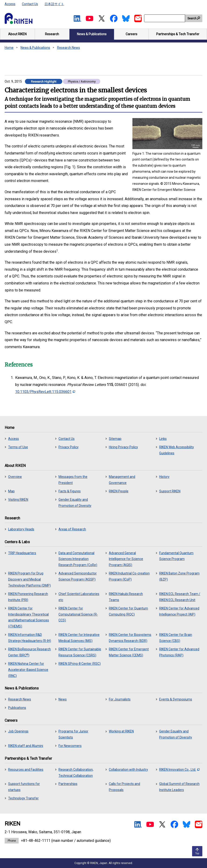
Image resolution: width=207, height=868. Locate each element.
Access (10, 4)
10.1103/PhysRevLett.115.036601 (45, 392)
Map (11, 491)
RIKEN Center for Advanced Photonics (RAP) (179, 652)
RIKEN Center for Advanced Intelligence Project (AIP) (179, 611)
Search (192, 18)
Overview (15, 477)
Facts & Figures (70, 491)
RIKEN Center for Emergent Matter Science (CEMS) (129, 652)
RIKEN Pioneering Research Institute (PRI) (28, 597)
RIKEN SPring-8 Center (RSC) (80, 664)
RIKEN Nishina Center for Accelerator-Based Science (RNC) (28, 670)
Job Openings (18, 731)
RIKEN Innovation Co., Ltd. (179, 770)
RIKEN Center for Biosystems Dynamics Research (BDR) (130, 638)
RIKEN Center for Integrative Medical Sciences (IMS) (79, 638)
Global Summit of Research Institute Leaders (179, 787)
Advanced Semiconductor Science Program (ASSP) (78, 576)
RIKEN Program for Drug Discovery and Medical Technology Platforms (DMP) (29, 579)
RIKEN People (119, 491)
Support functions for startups (24, 787)
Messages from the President (73, 480)
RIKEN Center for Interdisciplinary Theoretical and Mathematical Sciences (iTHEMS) (29, 617)
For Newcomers (70, 746)
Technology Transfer (23, 798)
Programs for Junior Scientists (73, 734)
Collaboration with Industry (128, 770)
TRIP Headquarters (22, 553)
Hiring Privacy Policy (123, 447)
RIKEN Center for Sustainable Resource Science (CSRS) (80, 652)
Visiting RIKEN (18, 500)
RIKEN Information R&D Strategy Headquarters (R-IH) (30, 638)
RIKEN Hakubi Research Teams (126, 597)
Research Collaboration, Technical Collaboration (76, 773)
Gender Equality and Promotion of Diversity (75, 503)
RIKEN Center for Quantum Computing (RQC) (128, 611)
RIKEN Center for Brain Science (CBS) (176, 638)
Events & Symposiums (176, 699)
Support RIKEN (170, 491)
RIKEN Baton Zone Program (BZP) (179, 576)
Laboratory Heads (21, 529)
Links (163, 439)
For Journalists (120, 699)
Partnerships (68, 784)
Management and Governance (122, 480)
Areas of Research (72, 529)
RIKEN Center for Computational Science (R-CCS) (78, 614)
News (63, 699)
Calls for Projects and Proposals (124, 787)
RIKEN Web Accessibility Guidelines (177, 450)
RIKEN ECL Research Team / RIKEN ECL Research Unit (180, 597)
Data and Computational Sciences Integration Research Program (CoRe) (78, 559)
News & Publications (35, 48)
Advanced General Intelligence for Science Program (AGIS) (126, 559)
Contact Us (30, 4)
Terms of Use (18, 447)
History (164, 477)
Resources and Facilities (26, 770)
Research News (69, 48)
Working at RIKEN (121, 731)
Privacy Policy (69, 447)
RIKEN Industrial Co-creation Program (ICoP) (129, 576)
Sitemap (115, 439)
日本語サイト (54, 4)
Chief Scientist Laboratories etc (79, 597)
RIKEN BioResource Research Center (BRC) (29, 652)
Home (9, 48)
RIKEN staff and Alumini (26, 746)
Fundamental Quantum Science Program (176, 556)
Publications (17, 708)
